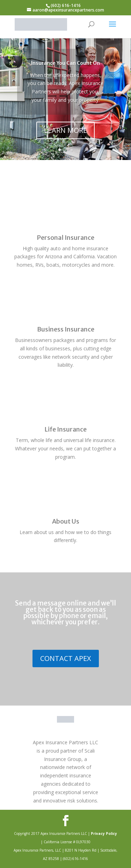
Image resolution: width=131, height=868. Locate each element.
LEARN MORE (65, 130)
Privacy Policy (104, 833)
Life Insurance (65, 429)
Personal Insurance (65, 238)
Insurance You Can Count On (65, 63)
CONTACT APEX (66, 658)
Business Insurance (66, 329)
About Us (66, 521)
